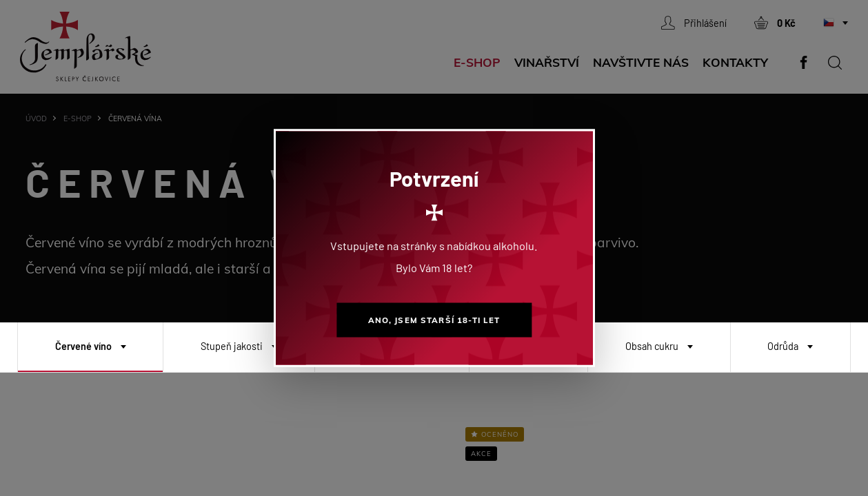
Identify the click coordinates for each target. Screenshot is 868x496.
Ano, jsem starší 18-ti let (434, 320)
